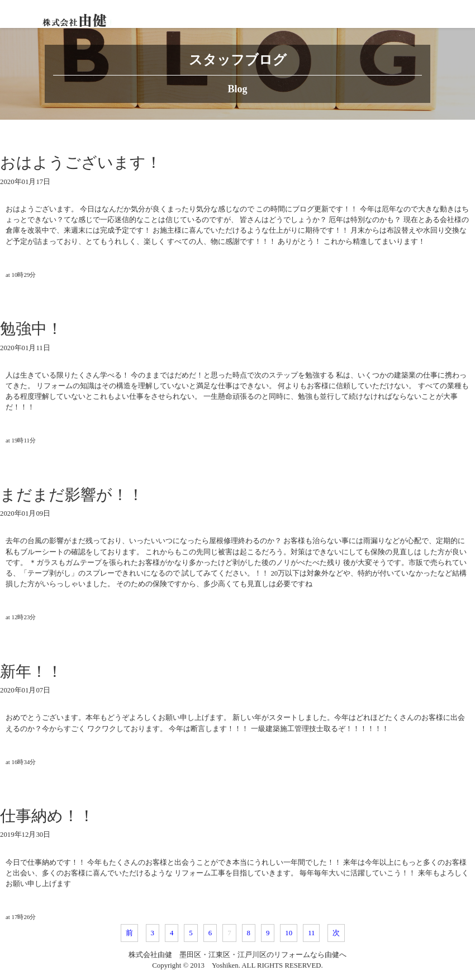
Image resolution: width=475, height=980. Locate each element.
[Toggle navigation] (461, 14)
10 (289, 933)
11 (311, 933)
